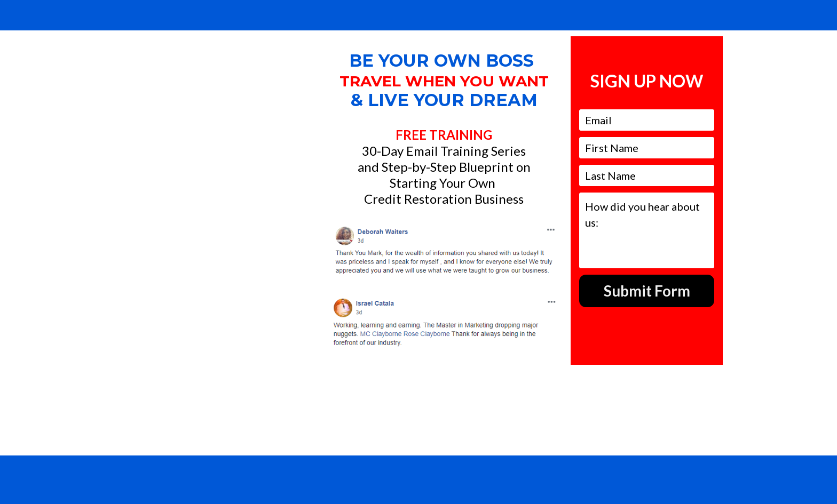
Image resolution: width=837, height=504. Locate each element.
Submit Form (647, 291)
